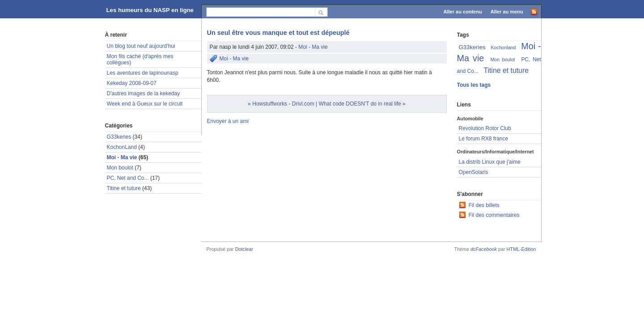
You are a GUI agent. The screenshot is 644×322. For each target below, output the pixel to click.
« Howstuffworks (267, 104)
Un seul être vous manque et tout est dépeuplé (278, 33)
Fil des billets (484, 205)
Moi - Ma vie (313, 47)
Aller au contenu (463, 12)
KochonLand (122, 147)
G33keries (119, 137)
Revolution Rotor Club (485, 128)
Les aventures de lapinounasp (143, 73)
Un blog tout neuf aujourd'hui (141, 46)
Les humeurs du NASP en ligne (150, 10)
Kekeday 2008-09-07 (132, 83)
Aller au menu (507, 12)
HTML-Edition (521, 249)
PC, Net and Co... (128, 178)
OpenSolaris (474, 172)
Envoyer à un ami (228, 121)
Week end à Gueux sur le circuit (145, 104)
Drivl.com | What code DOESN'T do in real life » (349, 104)
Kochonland (504, 47)
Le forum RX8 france (484, 139)
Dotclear (244, 249)
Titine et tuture (124, 188)
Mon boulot (120, 168)
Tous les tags (474, 85)
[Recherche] (261, 12)
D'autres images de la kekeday (144, 93)
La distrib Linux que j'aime (490, 162)
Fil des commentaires (494, 215)
